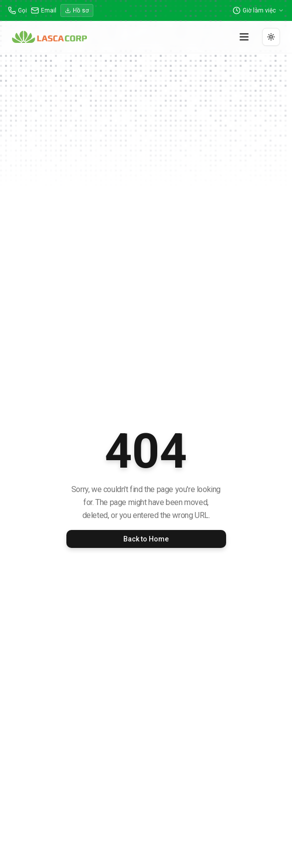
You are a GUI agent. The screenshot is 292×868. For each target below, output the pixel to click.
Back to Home (146, 539)
